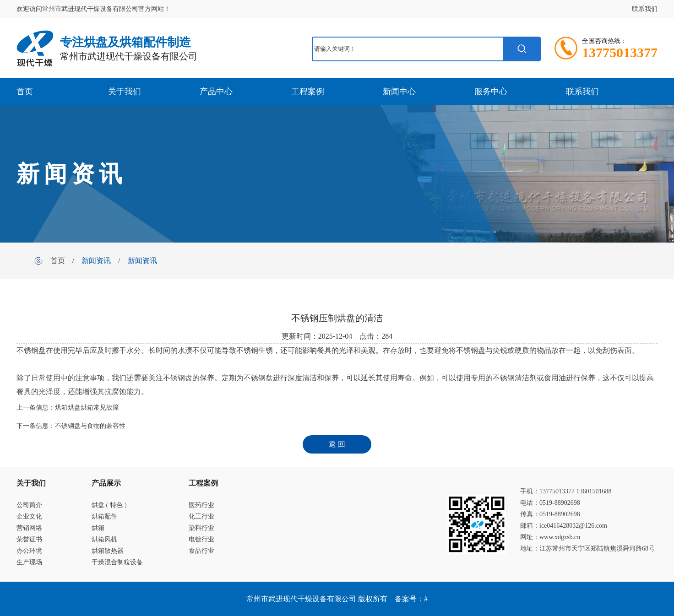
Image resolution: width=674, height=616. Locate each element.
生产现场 (29, 562)
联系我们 (645, 9)
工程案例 (308, 92)
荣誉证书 (29, 539)
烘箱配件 (104, 516)
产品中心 (216, 92)
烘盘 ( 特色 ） (111, 505)
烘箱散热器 (108, 551)
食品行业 (201, 551)
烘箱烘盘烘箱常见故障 (87, 408)
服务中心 (491, 92)
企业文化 (29, 516)
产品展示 (106, 483)
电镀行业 (201, 539)
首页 (25, 92)
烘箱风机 (104, 539)
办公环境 (29, 551)
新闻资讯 (96, 261)
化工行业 (201, 516)
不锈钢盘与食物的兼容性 (90, 426)
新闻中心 (399, 92)
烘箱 (98, 528)
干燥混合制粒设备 (117, 562)
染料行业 (201, 528)
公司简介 (29, 505)
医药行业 (201, 505)
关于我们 (125, 92)
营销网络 (29, 528)
